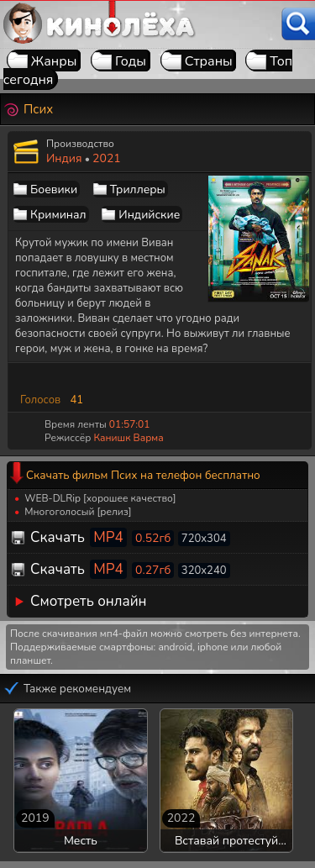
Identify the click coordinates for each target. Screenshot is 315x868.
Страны (209, 61)
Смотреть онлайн (89, 601)
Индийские (149, 215)
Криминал (58, 215)
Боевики (54, 189)
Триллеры (138, 189)
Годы (131, 61)
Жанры (54, 61)
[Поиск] (298, 24)
